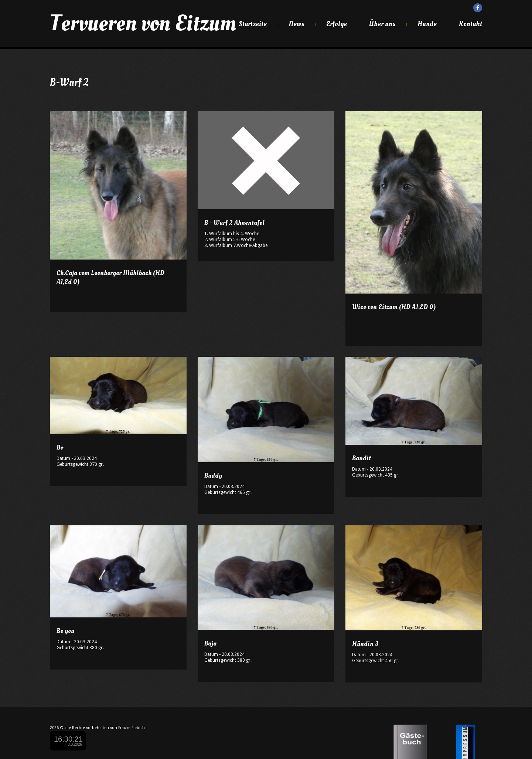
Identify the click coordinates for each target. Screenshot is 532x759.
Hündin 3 (365, 644)
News (296, 24)
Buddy (213, 476)
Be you (65, 631)
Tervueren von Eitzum (143, 23)
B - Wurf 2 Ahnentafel (234, 223)
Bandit (362, 458)
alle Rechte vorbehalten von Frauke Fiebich (105, 728)
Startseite (253, 24)
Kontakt (470, 24)
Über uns (382, 24)
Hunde (427, 24)
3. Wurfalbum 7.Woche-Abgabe (236, 245)
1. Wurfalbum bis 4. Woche (232, 234)
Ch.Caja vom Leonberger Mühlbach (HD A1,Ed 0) (110, 277)
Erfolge (337, 24)
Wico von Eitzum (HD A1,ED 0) (394, 307)
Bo (60, 448)
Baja (210, 643)
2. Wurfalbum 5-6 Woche (230, 240)
